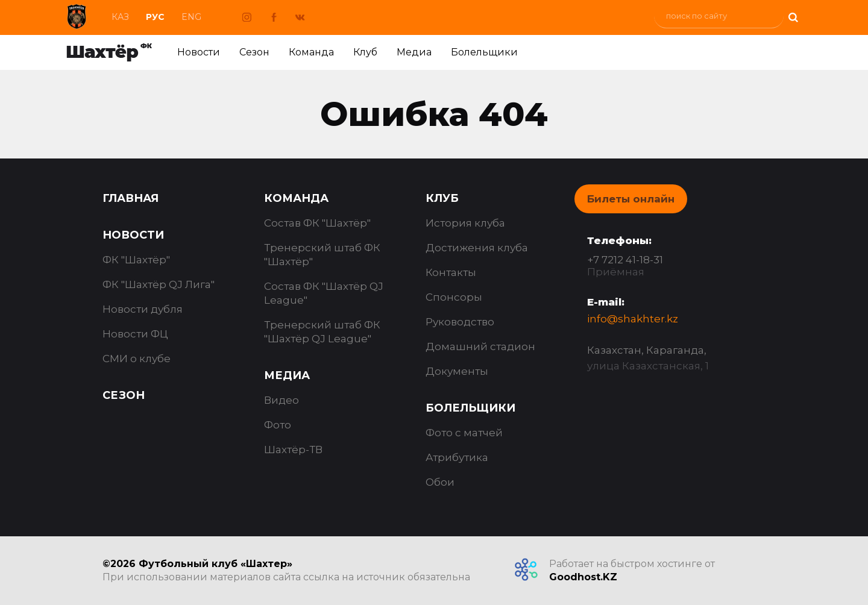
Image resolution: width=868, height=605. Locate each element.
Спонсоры (454, 297)
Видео (281, 400)
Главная (131, 198)
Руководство (460, 322)
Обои (440, 482)
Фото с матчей (464, 433)
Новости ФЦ (135, 334)
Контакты (451, 272)
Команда (311, 52)
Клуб (365, 52)
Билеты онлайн (631, 199)
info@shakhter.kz (633, 319)
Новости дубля (143, 309)
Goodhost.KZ (583, 577)
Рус (155, 17)
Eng (191, 17)
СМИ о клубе (137, 359)
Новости (199, 52)
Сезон (254, 52)
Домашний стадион (480, 346)
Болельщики (484, 52)
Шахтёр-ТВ (293, 450)
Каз (120, 17)
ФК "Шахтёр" (136, 260)
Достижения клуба (477, 248)
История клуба (465, 223)
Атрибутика (457, 457)
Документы (457, 371)
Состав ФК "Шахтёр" (317, 223)
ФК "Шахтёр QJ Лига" (159, 284)
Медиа (414, 52)
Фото (278, 425)
